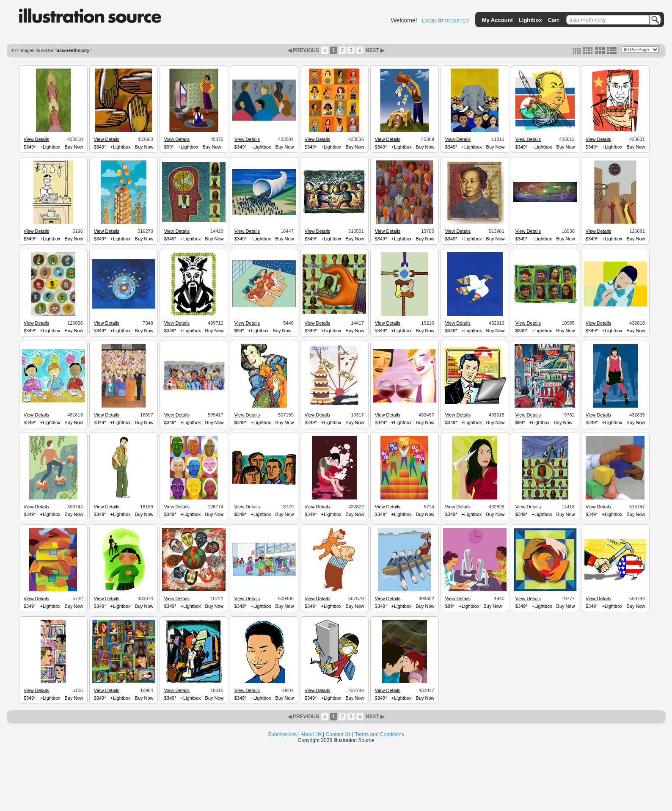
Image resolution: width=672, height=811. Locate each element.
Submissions (282, 734)
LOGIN (429, 21)
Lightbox (530, 20)
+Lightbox (50, 147)
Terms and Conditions (380, 734)
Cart (554, 20)
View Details (36, 139)
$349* (30, 147)
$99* (169, 147)
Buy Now (74, 147)
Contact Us (338, 734)
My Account (497, 20)
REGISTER (457, 21)
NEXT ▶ (375, 50)
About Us (311, 734)
